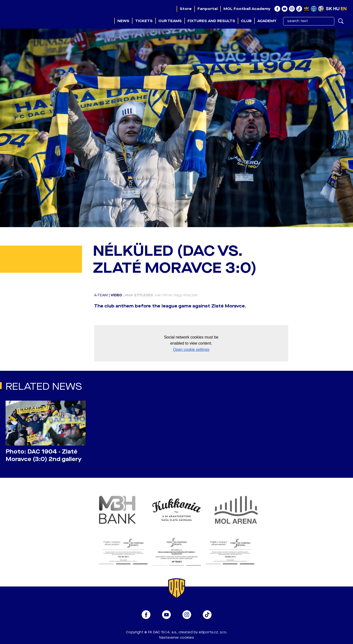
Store (186, 9)
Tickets (144, 21)
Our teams (170, 21)
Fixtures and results (211, 21)
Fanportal (208, 9)
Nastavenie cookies (176, 638)
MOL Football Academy (247, 9)
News (123, 21)
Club (246, 21)
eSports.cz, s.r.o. (213, 632)
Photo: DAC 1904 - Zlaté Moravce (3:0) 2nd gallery (44, 455)
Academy (267, 21)
